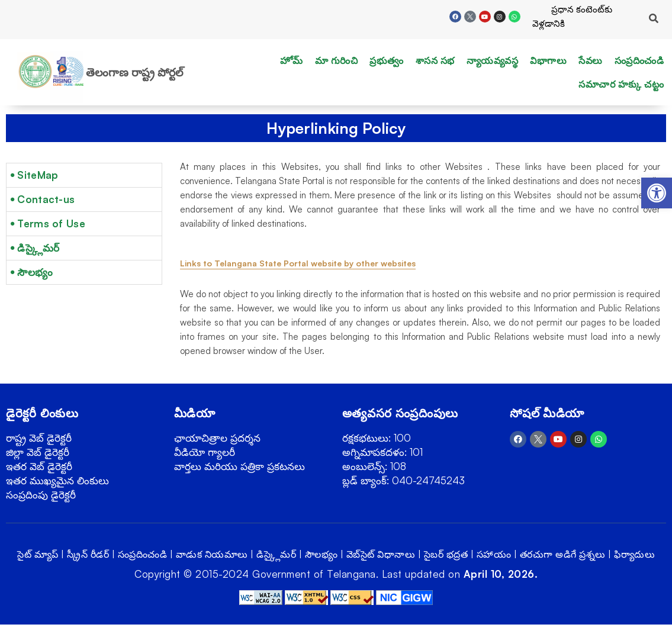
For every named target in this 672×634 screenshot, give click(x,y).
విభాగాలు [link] (548, 60)
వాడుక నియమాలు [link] (212, 554)
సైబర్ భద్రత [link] (446, 554)
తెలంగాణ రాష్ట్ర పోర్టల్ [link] (134, 72)
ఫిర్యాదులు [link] (634, 554)
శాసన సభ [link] (435, 60)
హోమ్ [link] (292, 60)
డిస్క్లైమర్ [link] (38, 248)
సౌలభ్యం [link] (35, 272)
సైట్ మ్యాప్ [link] (38, 554)
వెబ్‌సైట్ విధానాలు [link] (381, 554)
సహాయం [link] (494, 554)
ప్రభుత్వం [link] (387, 60)
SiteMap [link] (38, 175)
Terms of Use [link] (51, 223)
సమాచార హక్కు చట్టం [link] (621, 84)
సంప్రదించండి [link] (639, 60)
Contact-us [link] (46, 199)
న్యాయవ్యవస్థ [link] (493, 60)
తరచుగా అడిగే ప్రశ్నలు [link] (563, 554)
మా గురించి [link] (337, 60)
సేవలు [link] (591, 60)
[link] (657, 193)
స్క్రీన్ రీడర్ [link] (88, 554)
